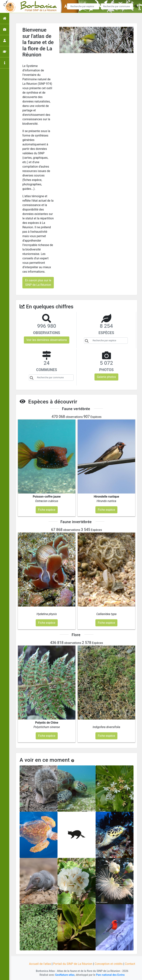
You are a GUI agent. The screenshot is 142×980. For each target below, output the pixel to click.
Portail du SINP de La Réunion (73, 964)
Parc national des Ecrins (110, 975)
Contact (130, 964)
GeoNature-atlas (65, 975)
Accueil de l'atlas (40, 964)
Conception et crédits (109, 964)
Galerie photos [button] (106, 377)
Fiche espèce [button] (47, 510)
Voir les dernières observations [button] (47, 340)
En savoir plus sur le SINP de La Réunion (38, 283)
